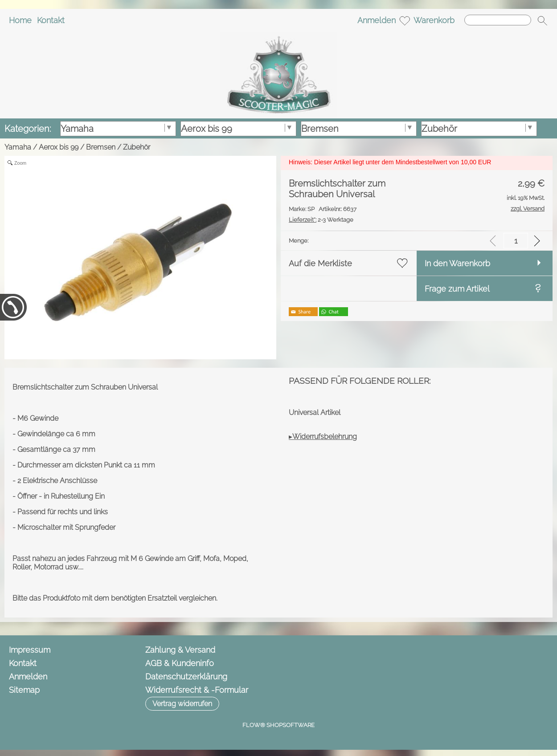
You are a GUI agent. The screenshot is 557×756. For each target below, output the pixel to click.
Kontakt (51, 20)
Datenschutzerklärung (186, 677)
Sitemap (24, 690)
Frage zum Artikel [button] (457, 289)
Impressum (30, 650)
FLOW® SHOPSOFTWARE (278, 725)
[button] (542, 20)
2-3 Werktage (321, 220)
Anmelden (377, 20)
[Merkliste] (405, 20)
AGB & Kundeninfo (180, 663)
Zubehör (137, 147)
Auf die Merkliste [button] (320, 263)
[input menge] (516, 241)
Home (20, 20)
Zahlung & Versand (180, 650)
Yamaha (18, 147)
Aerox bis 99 (59, 147)
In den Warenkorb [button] (457, 263)
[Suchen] (498, 20)
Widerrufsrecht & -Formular (197, 690)
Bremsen (101, 147)
